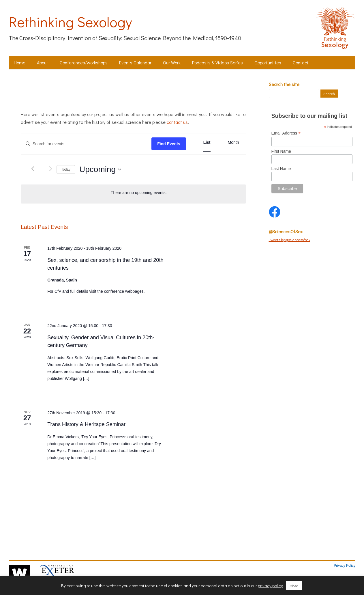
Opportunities (268, 63)
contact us (177, 122)
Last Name (281, 169)
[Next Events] (51, 169)
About (43, 63)
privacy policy (270, 585)
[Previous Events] (33, 169)
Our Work (172, 63)
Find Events (169, 144)
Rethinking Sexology (70, 22)
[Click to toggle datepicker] (100, 169)
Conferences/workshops (84, 63)
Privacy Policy (345, 566)
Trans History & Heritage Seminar (86, 424)
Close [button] (294, 586)
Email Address (286, 133)
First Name (281, 151)
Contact (301, 63)
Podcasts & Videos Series (217, 63)
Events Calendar (135, 63)
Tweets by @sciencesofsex (290, 239)
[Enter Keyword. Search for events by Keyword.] (86, 144)
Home (20, 63)
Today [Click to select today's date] (66, 169)
